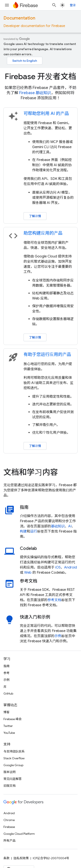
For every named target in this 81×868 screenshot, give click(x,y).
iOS (58, 567)
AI (70, 526)
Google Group (13, 765)
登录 (73, 5)
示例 (58, 636)
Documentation (19, 18)
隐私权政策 (21, 858)
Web (28, 573)
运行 (34, 531)
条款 (6, 858)
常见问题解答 (13, 779)
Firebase (9, 827)
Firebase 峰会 (13, 719)
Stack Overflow (14, 758)
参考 (6, 673)
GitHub (8, 693)
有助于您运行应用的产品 (47, 354)
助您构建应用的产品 (43, 233)
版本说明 (10, 772)
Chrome (9, 820)
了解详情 (35, 216)
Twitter (8, 726)
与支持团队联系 (14, 751)
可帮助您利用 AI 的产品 (46, 114)
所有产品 (10, 841)
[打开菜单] (7, 5)
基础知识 (58, 526)
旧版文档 (10, 786)
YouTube (9, 733)
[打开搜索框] (54, 5)
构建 (23, 531)
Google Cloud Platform (19, 834)
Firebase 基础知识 (35, 93)
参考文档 (54, 600)
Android (71, 567)
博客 (6, 712)
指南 (6, 666)
